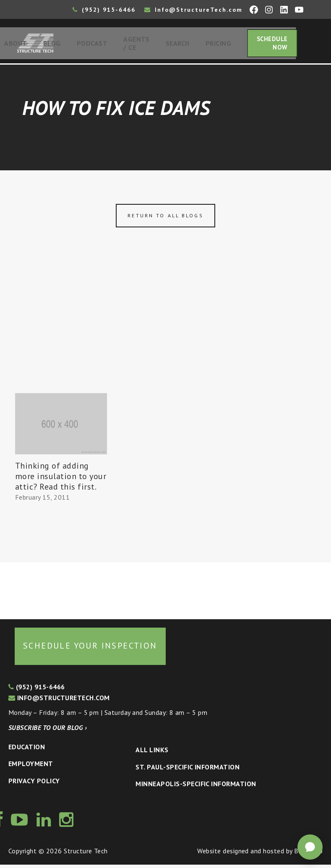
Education (27, 750)
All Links (152, 753)
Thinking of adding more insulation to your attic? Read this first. (61, 480)
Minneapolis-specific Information (196, 787)
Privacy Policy (34, 784)
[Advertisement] (165, 334)
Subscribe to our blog (48, 731)
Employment (31, 767)
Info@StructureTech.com (193, 10)
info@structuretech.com (59, 701)
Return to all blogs (165, 219)
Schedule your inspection (90, 649)
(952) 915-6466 (104, 10)
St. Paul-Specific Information (188, 770)
